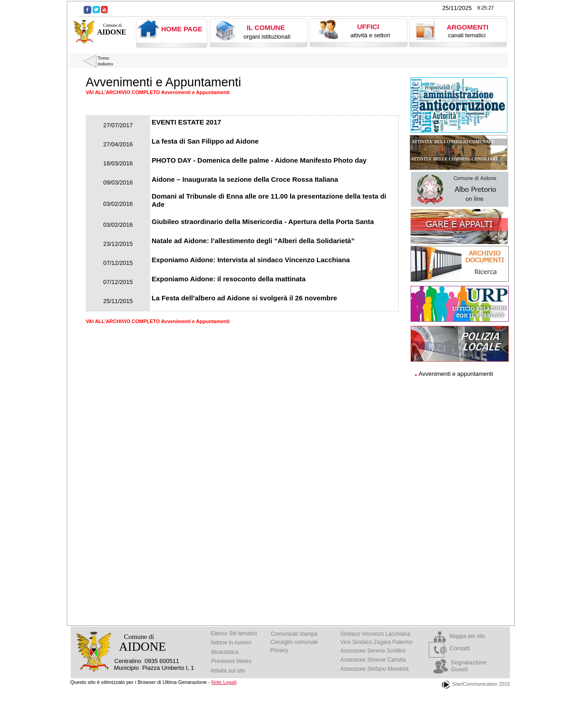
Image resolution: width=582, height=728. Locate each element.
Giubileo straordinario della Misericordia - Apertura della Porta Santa (263, 222)
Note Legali (224, 682)
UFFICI (368, 27)
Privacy (279, 650)
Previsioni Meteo (232, 661)
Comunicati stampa (294, 634)
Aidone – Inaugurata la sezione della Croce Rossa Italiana (245, 179)
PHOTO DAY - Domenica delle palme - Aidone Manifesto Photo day (259, 160)
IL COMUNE (266, 27)
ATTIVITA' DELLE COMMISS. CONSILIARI (454, 159)
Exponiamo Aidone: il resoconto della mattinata (229, 279)
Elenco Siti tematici (234, 633)
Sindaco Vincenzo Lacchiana (376, 634)
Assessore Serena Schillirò (373, 651)
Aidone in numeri (231, 643)
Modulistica (225, 652)
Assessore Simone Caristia (373, 660)
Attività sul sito (228, 671)
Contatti (460, 648)
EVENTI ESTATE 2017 (187, 122)
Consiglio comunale (294, 642)
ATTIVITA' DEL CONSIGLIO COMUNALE (453, 142)
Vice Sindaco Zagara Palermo (377, 642)
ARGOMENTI (468, 27)
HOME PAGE (182, 29)
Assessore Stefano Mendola (375, 669)
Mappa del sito (467, 636)
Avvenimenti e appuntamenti (456, 374)
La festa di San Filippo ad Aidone (205, 141)
